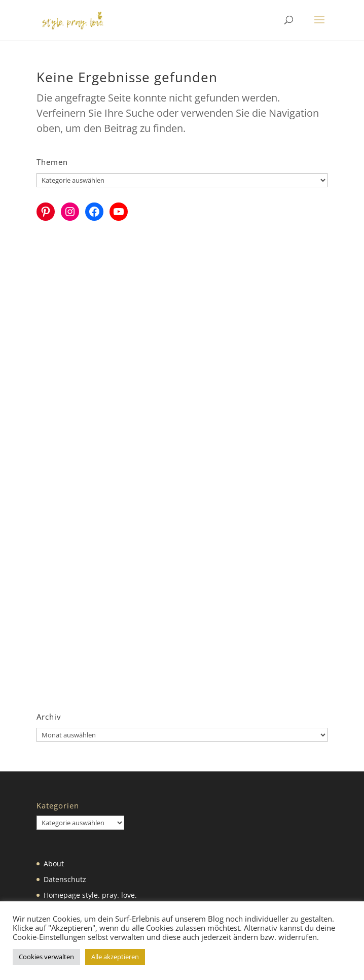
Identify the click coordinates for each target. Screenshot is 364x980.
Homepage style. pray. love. (90, 895)
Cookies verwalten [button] (46, 957)
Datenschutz (65, 879)
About (54, 864)
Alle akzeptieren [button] (115, 957)
